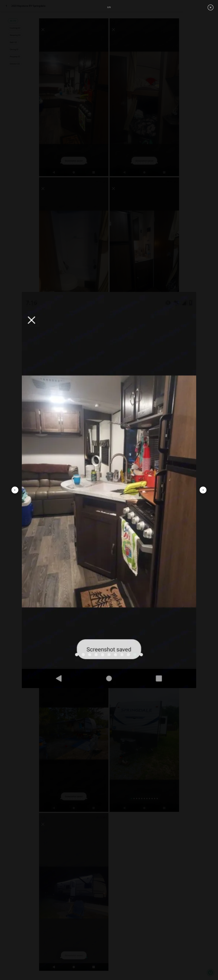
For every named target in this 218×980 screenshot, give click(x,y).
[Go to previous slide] (15, 490)
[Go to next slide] (203, 490)
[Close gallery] (211, 7)
